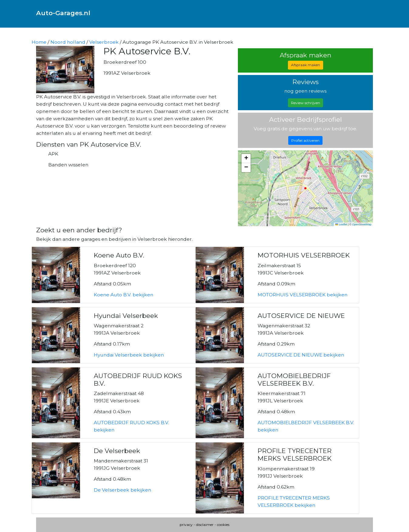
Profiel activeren (305, 140)
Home (39, 42)
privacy (186, 525)
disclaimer (205, 525)
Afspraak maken (306, 65)
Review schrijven (306, 103)
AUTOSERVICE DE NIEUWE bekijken (301, 355)
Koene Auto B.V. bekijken (123, 295)
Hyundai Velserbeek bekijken (129, 355)
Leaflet (341, 224)
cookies (223, 525)
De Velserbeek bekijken (122, 490)
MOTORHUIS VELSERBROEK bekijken (303, 295)
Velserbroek (104, 42)
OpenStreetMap (362, 224)
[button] (246, 159)
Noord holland (68, 42)
